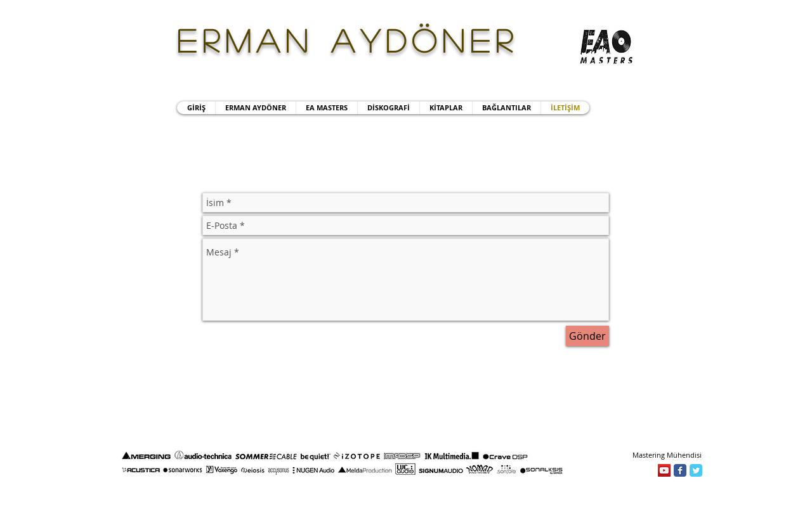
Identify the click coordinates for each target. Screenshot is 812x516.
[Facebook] (680, 470)
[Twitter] (696, 470)
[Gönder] (587, 336)
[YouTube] (664, 470)
